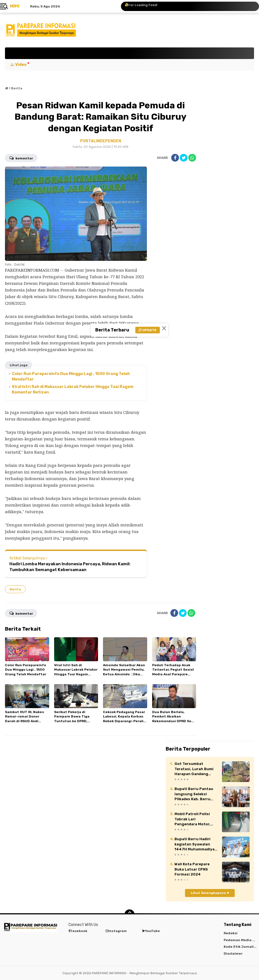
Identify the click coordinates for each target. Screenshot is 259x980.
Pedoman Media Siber (241, 940)
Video (21, 65)
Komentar (21, 158)
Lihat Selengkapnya (210, 893)
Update (148, 330)
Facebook (78, 931)
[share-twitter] (184, 158)
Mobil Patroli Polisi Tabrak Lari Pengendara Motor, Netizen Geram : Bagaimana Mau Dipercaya (192, 819)
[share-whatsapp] (192, 158)
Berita (15, 589)
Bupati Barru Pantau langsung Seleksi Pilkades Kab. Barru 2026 (194, 794)
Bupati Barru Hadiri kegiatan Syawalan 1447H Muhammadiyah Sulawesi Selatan (196, 844)
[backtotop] (129, 914)
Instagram (116, 931)
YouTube (151, 931)
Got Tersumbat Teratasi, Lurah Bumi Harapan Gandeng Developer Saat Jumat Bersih (195, 769)
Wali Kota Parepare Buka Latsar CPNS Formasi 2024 (192, 869)
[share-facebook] (175, 158)
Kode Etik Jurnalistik (241, 947)
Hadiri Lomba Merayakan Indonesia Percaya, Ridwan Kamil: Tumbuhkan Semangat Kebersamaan (70, 567)
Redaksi (231, 933)
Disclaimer (233, 954)
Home (15, 6)
